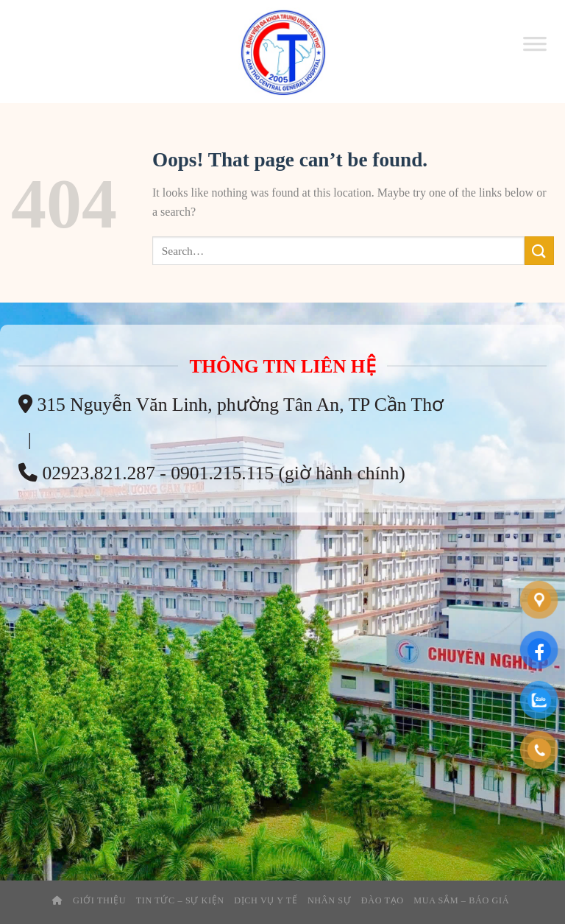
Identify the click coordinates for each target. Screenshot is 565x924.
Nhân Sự (330, 900)
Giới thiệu (99, 900)
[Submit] (539, 251)
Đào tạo (383, 900)
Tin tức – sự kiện (180, 900)
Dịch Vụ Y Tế (266, 900)
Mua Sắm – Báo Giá (461, 900)
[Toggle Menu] (535, 52)
